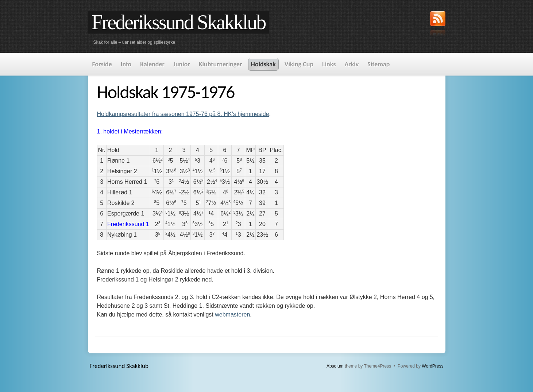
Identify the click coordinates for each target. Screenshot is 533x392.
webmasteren (232, 315)
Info (126, 64)
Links (329, 64)
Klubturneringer (221, 64)
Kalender (152, 64)
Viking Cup (299, 64)
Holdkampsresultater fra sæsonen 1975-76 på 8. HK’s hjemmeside (183, 114)
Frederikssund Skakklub (179, 22)
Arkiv (352, 64)
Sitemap (378, 64)
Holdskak (263, 64)
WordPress (432, 366)
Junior (182, 64)
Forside (102, 64)
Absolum (335, 366)
